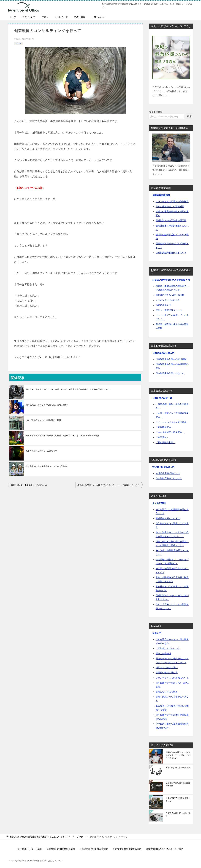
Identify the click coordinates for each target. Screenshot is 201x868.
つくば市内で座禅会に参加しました (178, 799)
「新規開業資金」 (164, 427)
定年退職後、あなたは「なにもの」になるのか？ (47, 405)
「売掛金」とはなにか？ (168, 648)
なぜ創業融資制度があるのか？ (171, 253)
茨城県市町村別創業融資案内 (61, 849)
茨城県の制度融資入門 (163, 467)
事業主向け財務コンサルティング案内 (165, 849)
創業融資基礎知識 (161, 195)
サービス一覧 (61, 17)
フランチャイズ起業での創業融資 (172, 201)
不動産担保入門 (163, 305)
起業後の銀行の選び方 (167, 672)
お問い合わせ (98, 17)
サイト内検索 (156, 112)
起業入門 (157, 633)
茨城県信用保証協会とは (168, 473)
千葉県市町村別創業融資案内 (94, 849)
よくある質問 (159, 503)
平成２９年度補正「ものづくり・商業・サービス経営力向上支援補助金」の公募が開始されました (69, 389)
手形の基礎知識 (163, 654)
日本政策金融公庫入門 (163, 353)
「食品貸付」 (162, 437)
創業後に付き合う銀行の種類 (170, 295)
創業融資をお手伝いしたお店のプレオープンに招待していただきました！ (178, 755)
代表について (29, 17)
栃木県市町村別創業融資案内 (127, 849)
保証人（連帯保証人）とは (169, 310)
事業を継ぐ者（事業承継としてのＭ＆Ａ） (30, 485)
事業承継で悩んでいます (168, 518)
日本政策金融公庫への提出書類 (171, 359)
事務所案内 (80, 17)
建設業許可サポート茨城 (30, 849)
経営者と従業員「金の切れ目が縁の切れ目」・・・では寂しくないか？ (109, 485)
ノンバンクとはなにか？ (168, 300)
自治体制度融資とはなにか (169, 478)
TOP (40, 837)
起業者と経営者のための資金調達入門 (171, 280)
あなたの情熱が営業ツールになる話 (41, 451)
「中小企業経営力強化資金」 (170, 432)
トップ (13, 17)
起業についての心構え (167, 692)
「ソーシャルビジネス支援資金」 (172, 422)
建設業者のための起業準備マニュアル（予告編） (47, 466)
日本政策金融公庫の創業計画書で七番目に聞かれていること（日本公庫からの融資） (63, 436)
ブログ (45, 17)
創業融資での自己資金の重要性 (171, 220)
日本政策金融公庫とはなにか (170, 373)
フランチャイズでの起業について (172, 678)
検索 (189, 116)
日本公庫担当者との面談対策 (170, 206)
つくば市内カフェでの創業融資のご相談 (43, 420)
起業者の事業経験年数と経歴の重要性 (178, 784)
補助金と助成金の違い (167, 667)
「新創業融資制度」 (166, 442)
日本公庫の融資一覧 (162, 398)
